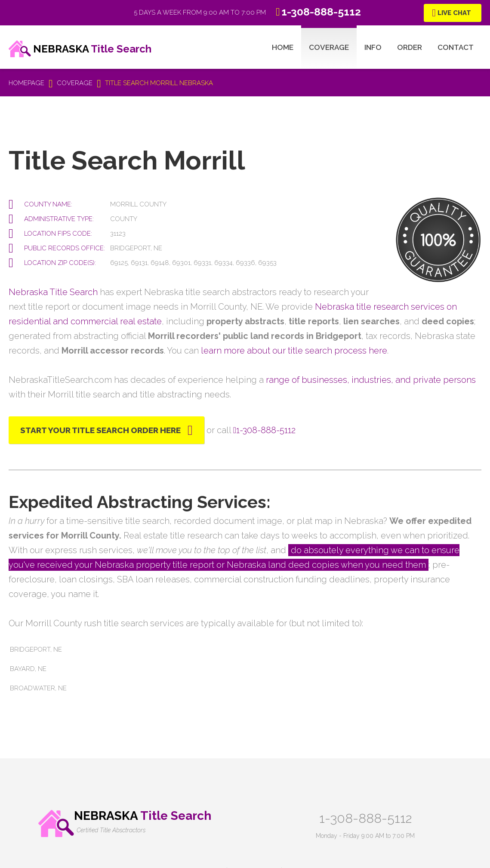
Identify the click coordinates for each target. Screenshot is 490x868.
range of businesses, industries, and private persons (371, 380)
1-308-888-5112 (365, 818)
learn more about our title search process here (294, 351)
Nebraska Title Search (53, 292)
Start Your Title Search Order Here (100, 430)
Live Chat (454, 13)
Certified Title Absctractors (111, 830)
